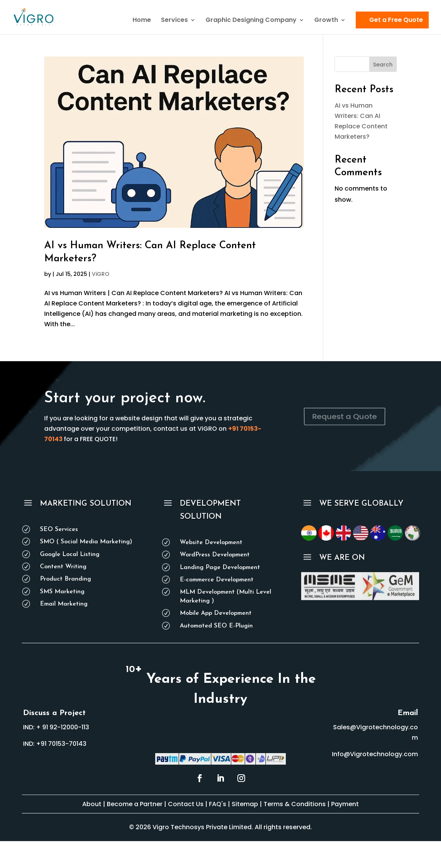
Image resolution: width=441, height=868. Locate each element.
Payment (345, 804)
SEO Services (59, 529)
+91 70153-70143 (61, 744)
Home (142, 21)
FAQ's (218, 804)
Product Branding (65, 579)
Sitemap (245, 804)
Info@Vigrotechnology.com (375, 754)
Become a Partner (135, 804)
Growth (326, 21)
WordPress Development (215, 555)
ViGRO (101, 274)
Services (174, 21)
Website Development (211, 543)
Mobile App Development (216, 613)
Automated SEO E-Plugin (216, 626)
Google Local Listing (70, 554)
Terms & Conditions (295, 804)
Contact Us (186, 804)
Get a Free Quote (396, 20)
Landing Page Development (220, 568)
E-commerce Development (217, 580)
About (92, 804)
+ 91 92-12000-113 (63, 727)
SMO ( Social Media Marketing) (86, 542)
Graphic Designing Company (251, 21)
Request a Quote (345, 416)
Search (383, 65)
